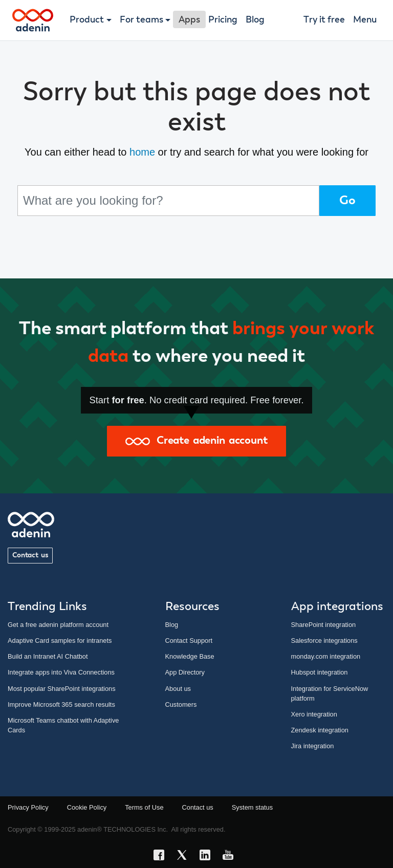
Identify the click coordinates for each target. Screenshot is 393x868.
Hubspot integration (320, 672)
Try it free (324, 20)
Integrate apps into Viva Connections (61, 672)
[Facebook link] (162, 856)
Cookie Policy (87, 807)
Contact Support (189, 641)
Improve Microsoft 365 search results (61, 704)
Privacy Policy (28, 807)
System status (252, 807)
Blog (255, 20)
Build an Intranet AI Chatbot (48, 656)
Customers (181, 704)
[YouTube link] (231, 856)
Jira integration (313, 746)
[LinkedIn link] (208, 856)
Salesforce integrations (324, 641)
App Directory (185, 672)
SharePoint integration (324, 625)
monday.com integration (326, 656)
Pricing (223, 20)
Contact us (30, 555)
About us (178, 689)
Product (87, 20)
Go (347, 201)
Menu (365, 20)
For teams (141, 20)
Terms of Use (144, 807)
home (142, 152)
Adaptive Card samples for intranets (60, 641)
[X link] (185, 856)
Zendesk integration (320, 730)
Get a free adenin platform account (58, 625)
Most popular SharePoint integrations (62, 689)
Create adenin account (196, 441)
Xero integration (314, 714)
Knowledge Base (190, 656)
